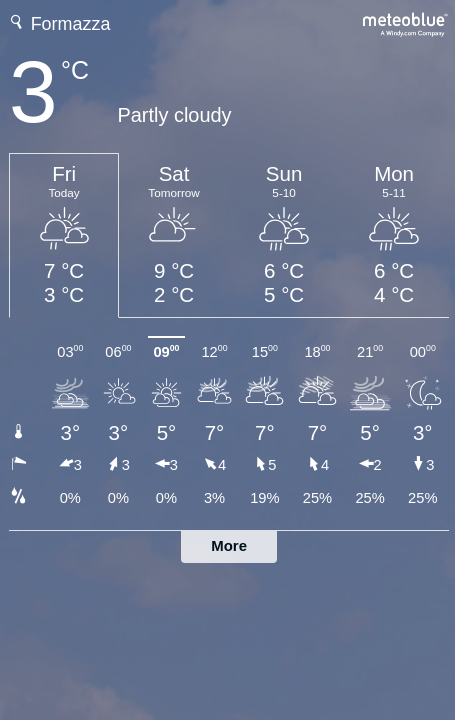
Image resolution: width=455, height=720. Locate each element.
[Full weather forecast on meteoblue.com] (406, 22)
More (229, 545)
